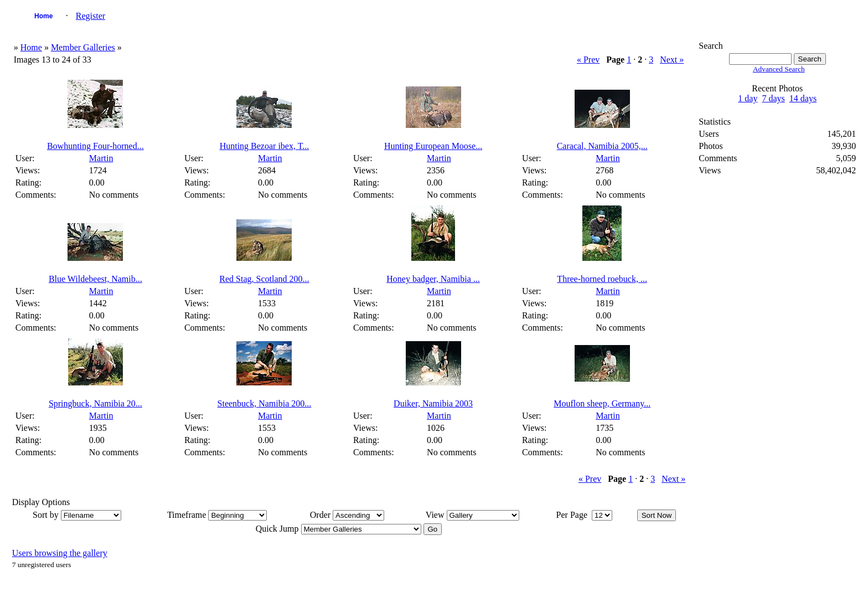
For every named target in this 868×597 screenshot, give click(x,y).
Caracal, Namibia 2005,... (602, 146)
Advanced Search (779, 69)
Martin (101, 158)
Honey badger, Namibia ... (433, 279)
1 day (748, 98)
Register (91, 16)
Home (43, 16)
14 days (803, 98)
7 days (773, 98)
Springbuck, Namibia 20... (95, 403)
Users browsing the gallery (60, 553)
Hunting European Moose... (433, 146)
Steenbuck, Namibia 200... (265, 403)
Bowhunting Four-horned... (95, 146)
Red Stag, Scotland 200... (264, 279)
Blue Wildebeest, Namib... (95, 279)
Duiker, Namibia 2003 (433, 403)
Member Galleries (83, 47)
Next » (672, 60)
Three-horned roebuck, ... (602, 279)
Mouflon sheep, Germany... (602, 403)
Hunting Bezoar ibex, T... (265, 146)
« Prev (588, 60)
